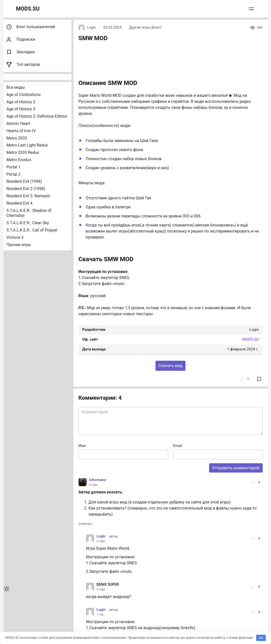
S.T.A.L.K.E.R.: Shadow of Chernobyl (30, 213)
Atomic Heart (18, 124)
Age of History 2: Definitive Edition (37, 116)
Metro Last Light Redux (27, 145)
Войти (250, 9)
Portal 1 (14, 167)
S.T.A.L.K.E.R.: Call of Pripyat (32, 230)
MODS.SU (28, 9)
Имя (82, 446)
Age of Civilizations (24, 95)
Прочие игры (19, 245)
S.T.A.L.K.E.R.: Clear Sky (28, 223)
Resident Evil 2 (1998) (26, 189)
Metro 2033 (17, 138)
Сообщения (230, 9)
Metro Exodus (19, 160)
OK (261, 638)
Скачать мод (170, 366)
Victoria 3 (15, 237)
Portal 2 (14, 174)
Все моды (16, 87)
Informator (98, 480)
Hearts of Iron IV (21, 131)
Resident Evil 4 (20, 203)
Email (178, 446)
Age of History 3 (21, 109)
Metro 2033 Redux (23, 152)
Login (87, 28)
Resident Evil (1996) (24, 181)
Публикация (205, 9)
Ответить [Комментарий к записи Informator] (86, 524)
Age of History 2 (21, 102)
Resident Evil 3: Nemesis (28, 196)
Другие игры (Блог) (145, 28)
